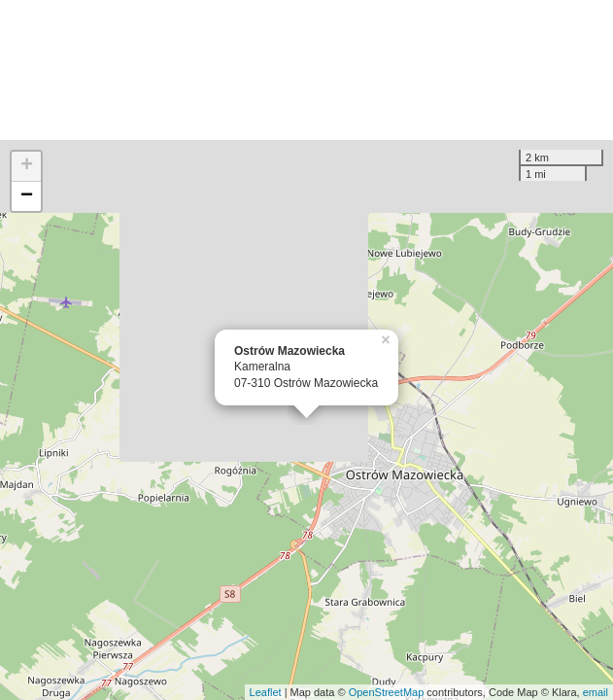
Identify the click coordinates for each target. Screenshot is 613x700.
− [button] (27, 196)
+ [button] (27, 166)
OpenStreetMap (387, 692)
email (596, 692)
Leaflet (266, 692)
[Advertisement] (306, 70)
